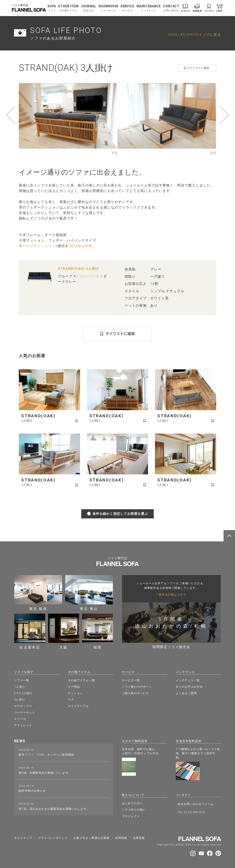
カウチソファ (23, 706)
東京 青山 (89, 593)
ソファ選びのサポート (137, 686)
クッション (75, 693)
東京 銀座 (38, 593)
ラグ (71, 699)
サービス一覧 (131, 680)
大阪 (64, 631)
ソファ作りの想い (134, 809)
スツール (20, 718)
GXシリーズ (90, 276)
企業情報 (139, 837)
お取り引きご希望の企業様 (91, 837)
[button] (20, 115)
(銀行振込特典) (81, 246)
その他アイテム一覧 (81, 680)
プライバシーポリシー (53, 837)
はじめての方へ (132, 802)
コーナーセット (24, 712)
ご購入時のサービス (135, 693)
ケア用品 (74, 686)
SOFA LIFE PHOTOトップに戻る (194, 35)
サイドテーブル (78, 706)
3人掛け (19, 699)
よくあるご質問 (186, 693)
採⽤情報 (121, 837)
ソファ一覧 (21, 680)
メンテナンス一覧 (188, 680)
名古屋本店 (30, 631)
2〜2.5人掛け (23, 693)
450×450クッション (39, 246)
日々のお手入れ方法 (189, 686)
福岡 (97, 631)
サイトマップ (23, 837)
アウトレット (23, 725)
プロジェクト (131, 815)
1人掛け (19, 686)
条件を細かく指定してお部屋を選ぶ (118, 514)
